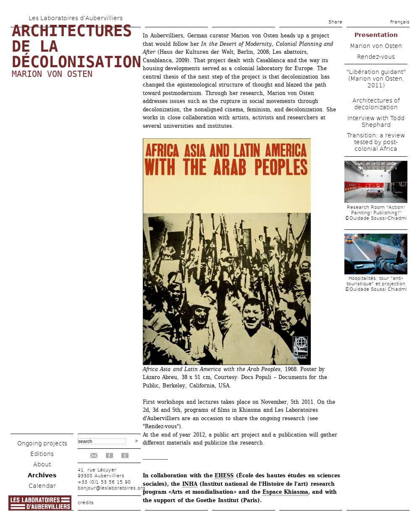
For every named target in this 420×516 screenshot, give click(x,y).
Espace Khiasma (285, 492)
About (42, 464)
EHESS (224, 475)
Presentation (376, 35)
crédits (86, 503)
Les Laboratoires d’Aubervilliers (76, 18)
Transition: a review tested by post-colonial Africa (376, 142)
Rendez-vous (376, 57)
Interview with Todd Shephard (376, 121)
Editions (42, 454)
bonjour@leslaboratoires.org (112, 488)
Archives (42, 475)
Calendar (42, 486)
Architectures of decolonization (376, 104)
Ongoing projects (42, 443)
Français (400, 22)
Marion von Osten (52, 74)
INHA (190, 484)
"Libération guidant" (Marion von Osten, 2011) (376, 79)
